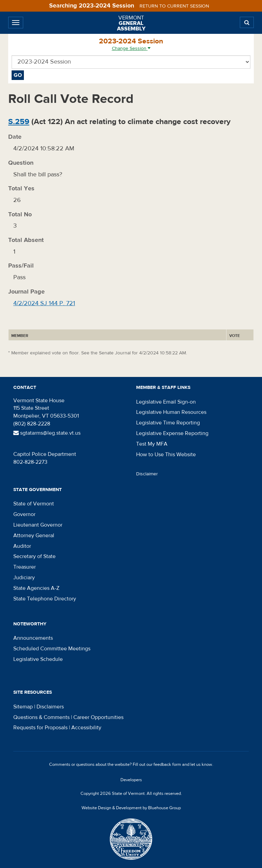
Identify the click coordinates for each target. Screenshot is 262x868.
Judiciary (24, 578)
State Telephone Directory (45, 599)
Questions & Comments (41, 717)
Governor (24, 514)
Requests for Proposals (40, 728)
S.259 (19, 121)
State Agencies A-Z (36, 588)
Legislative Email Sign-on (166, 402)
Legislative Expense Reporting (172, 433)
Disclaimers (50, 707)
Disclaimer (147, 474)
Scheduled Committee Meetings (52, 649)
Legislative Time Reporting (168, 423)
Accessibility (86, 728)
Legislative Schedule (38, 659)
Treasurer (25, 567)
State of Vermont (34, 504)
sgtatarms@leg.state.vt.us (47, 433)
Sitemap (23, 707)
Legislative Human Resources (171, 412)
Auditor (22, 546)
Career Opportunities (98, 717)
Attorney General (34, 535)
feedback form (167, 764)
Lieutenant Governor (38, 525)
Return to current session (174, 6)
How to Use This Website (166, 455)
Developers (131, 780)
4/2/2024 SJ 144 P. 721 (44, 303)
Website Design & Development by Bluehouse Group (131, 808)
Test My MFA (152, 444)
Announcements (33, 638)
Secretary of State (34, 556)
